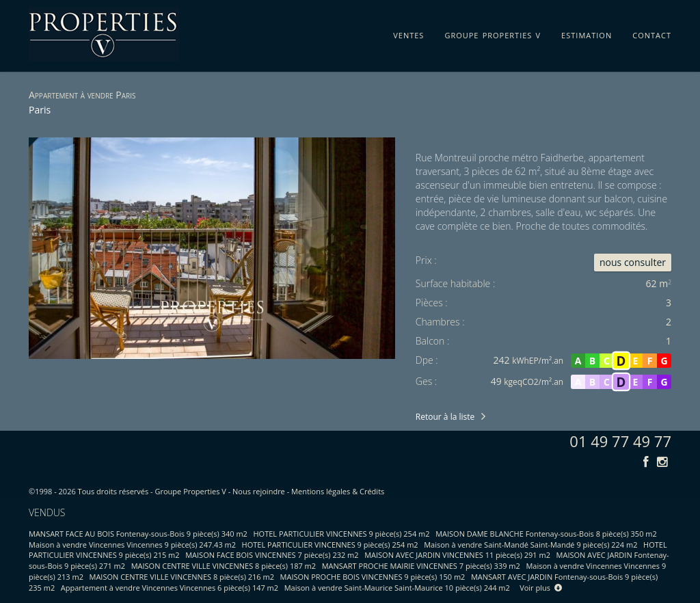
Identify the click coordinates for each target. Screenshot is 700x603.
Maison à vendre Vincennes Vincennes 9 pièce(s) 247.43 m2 (132, 545)
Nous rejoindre (259, 491)
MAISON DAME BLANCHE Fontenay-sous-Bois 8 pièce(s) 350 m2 (546, 534)
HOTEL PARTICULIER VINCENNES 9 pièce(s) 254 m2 (342, 534)
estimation (587, 33)
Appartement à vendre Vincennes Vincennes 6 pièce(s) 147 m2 (170, 588)
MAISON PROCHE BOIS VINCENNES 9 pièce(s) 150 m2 (373, 577)
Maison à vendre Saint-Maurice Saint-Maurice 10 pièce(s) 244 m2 (397, 588)
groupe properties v (493, 33)
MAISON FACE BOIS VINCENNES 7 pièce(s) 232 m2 (272, 555)
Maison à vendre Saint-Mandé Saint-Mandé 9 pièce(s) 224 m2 (530, 545)
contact (652, 33)
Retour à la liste (445, 417)
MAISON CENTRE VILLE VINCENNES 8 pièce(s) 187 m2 (224, 566)
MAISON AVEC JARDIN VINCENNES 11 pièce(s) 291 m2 (457, 555)
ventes (408, 33)
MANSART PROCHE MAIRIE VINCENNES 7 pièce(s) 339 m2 (421, 566)
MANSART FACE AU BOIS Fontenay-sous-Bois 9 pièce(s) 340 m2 (138, 534)
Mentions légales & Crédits (338, 491)
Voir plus (541, 588)
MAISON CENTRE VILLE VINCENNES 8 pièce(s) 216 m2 (182, 577)
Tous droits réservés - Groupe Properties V (152, 491)
